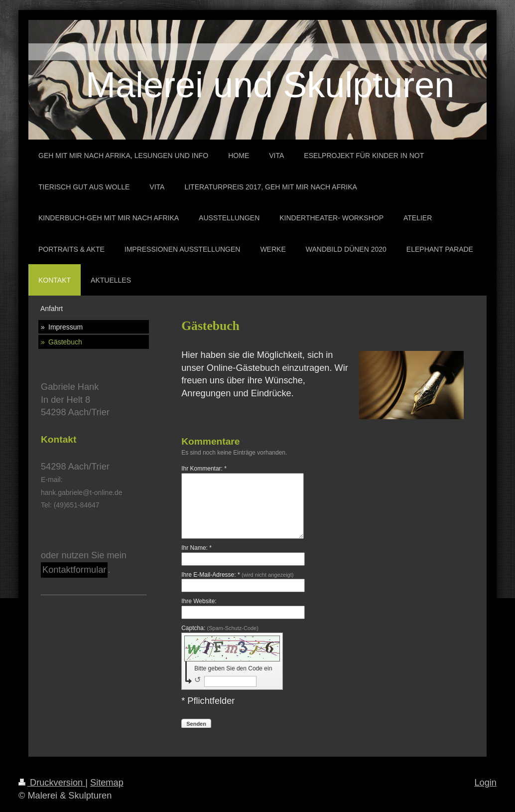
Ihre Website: (199, 601)
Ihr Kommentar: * (204, 469)
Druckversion (52, 783)
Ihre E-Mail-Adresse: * (237, 575)
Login (485, 783)
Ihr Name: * (196, 548)
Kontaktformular (74, 570)
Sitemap (107, 783)
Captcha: (220, 628)
